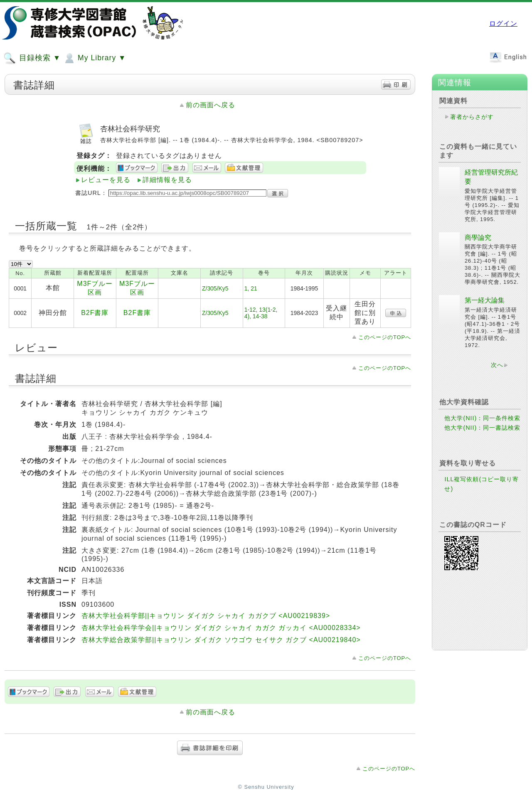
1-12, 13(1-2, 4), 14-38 (261, 313)
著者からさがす (472, 117)
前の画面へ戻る (211, 105)
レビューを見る (106, 180)
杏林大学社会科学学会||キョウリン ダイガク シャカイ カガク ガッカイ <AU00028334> (221, 628)
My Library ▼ (94, 58)
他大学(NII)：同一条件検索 (482, 418)
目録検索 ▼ (32, 58)
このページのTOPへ (385, 337)
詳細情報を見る (167, 180)
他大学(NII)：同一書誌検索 (482, 428)
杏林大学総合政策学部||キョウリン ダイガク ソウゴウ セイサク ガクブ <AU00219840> (221, 640)
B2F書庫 (95, 313)
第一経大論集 (485, 300)
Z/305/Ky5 (215, 288)
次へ (497, 365)
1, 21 (251, 288)
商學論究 (478, 237)
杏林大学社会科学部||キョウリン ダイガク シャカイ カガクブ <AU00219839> (206, 616)
